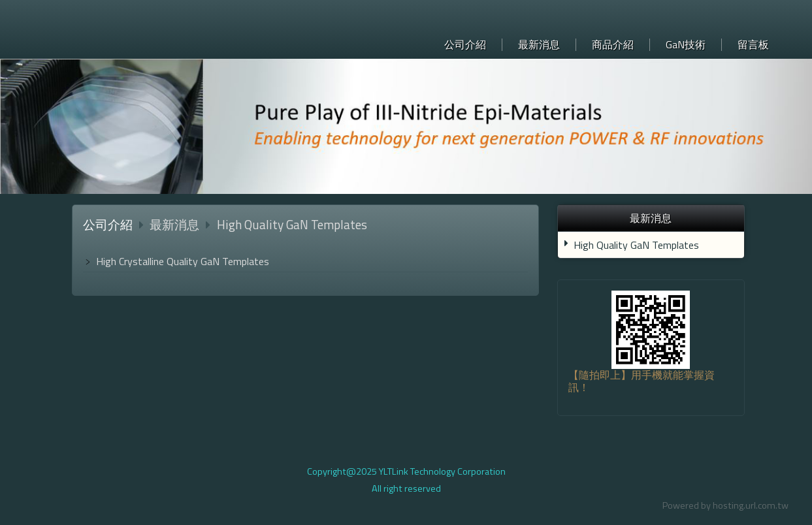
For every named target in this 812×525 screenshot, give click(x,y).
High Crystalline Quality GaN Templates (183, 261)
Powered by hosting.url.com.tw (725, 505)
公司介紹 (108, 224)
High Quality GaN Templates (636, 245)
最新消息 (176, 224)
